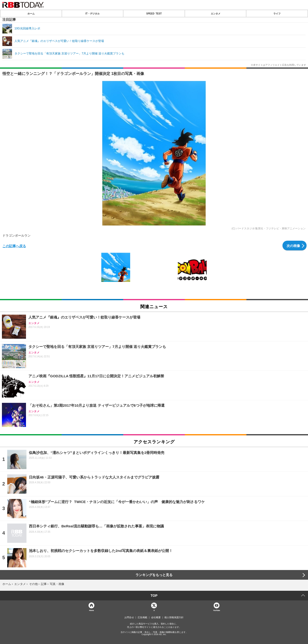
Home (91, 610)
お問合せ (129, 617)
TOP (154, 596)
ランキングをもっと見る (154, 575)
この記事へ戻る (14, 246)
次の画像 (293, 246)
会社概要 (156, 617)
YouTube (217, 610)
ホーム (31, 13)
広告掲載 (142, 617)
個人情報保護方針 (174, 617)
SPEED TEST (154, 13)
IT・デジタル (93, 13)
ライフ (277, 13)
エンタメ (216, 13)
